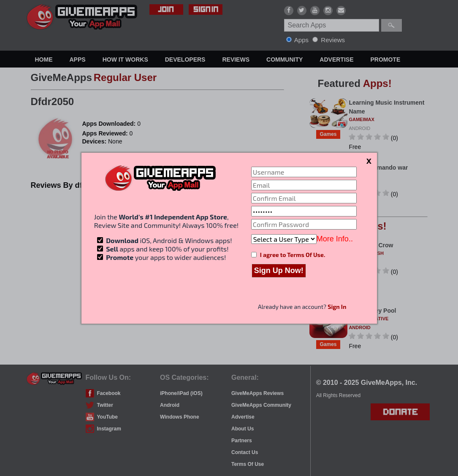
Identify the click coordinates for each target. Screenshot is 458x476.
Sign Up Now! (279, 270)
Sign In (337, 307)
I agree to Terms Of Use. (293, 255)
